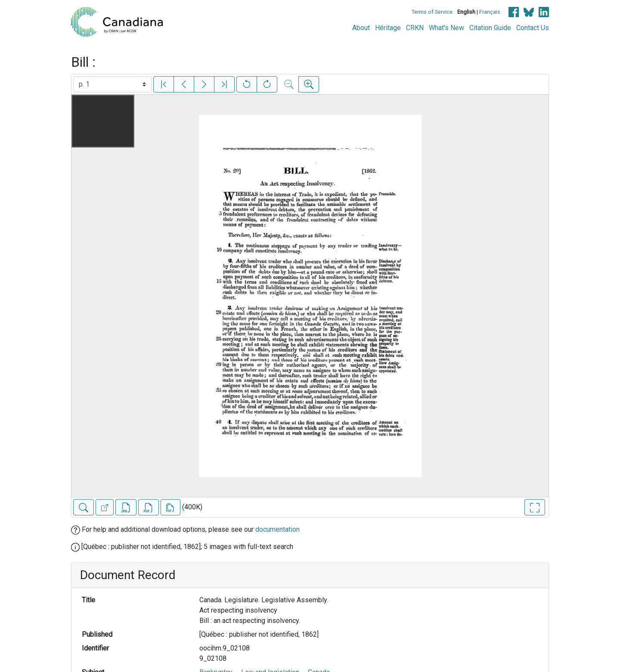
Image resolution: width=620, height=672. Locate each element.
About (361, 28)
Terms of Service (432, 12)
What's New (446, 28)
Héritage (388, 28)
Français (490, 12)
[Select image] (112, 84)
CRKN (415, 28)
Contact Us (533, 28)
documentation (277, 529)
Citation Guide (490, 28)
